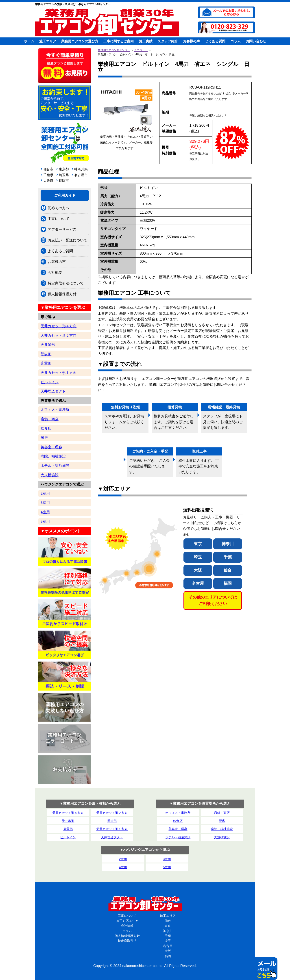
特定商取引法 (127, 941)
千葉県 (48, 175)
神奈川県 (80, 169)
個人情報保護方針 (62, 294)
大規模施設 (50, 475)
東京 (198, 544)
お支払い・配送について (68, 240)
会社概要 (55, 272)
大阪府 (48, 181)
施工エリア (48, 41)
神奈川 (228, 544)
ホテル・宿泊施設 (55, 466)
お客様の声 (191, 41)
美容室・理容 (51, 447)
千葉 (228, 557)
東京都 (64, 169)
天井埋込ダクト (53, 391)
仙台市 (48, 169)
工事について (59, 219)
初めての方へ (59, 208)
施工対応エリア (127, 921)
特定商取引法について (66, 283)
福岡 (228, 583)
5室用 (45, 521)
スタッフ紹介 (168, 41)
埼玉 (198, 557)
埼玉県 (64, 175)
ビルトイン (50, 382)
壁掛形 (46, 354)
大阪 (198, 570)
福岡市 (64, 181)
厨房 (44, 438)
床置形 (46, 363)
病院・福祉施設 (222, 829)
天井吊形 (48, 345)
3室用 (45, 503)
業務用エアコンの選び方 (80, 41)
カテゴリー (141, 50)
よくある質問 (215, 41)
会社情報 (127, 926)
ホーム (29, 41)
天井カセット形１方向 (59, 373)
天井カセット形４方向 (59, 326)
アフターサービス (62, 229)
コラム (236, 41)
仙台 (228, 570)
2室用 (45, 493)
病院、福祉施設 (53, 456)
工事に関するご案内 (119, 41)
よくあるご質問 (60, 251)
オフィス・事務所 (55, 410)
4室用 (45, 512)
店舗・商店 (50, 419)
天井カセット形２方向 (59, 335)
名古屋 (198, 583)
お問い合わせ (256, 41)
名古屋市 (80, 175)
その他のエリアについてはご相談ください (213, 600)
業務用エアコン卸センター (114, 50)
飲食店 (46, 428)
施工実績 (146, 41)
